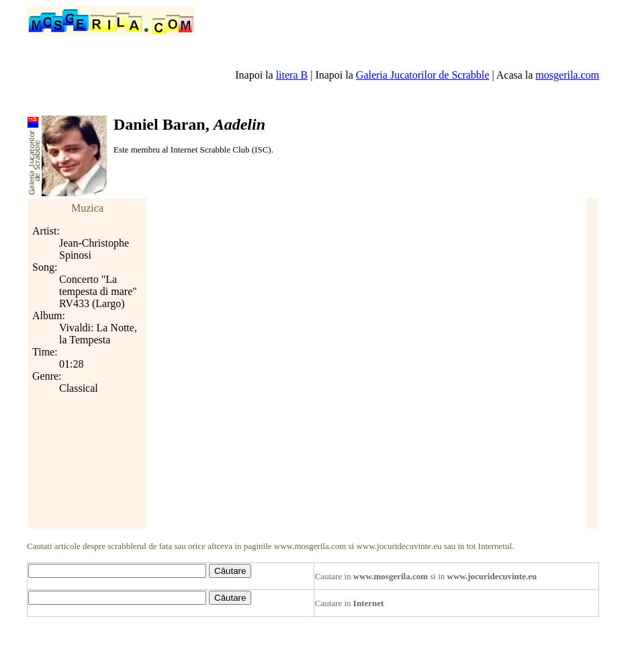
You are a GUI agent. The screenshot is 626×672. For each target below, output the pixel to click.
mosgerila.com (567, 75)
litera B (292, 75)
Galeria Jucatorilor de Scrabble (423, 75)
